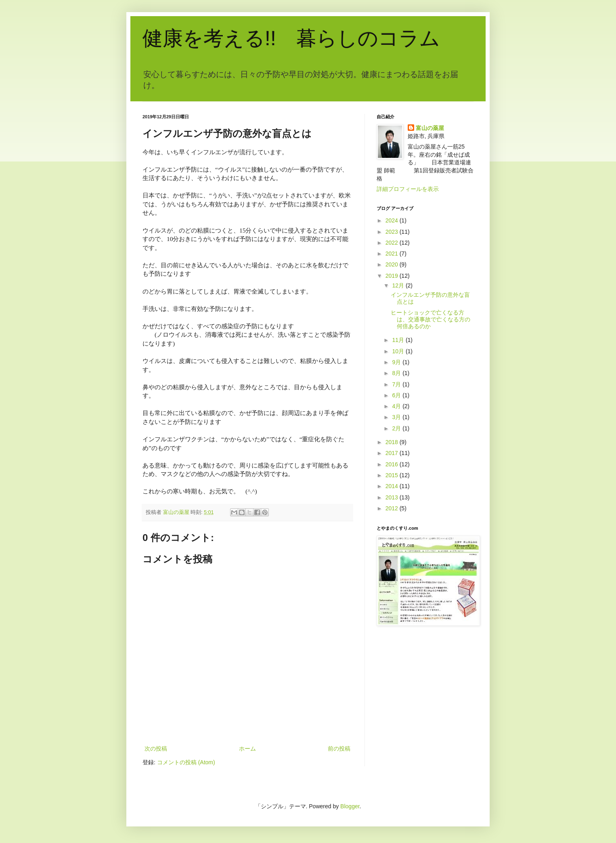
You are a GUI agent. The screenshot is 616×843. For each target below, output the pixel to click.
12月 (399, 285)
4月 (397, 406)
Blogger (350, 806)
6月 (397, 395)
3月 (397, 417)
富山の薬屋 (430, 128)
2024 (393, 220)
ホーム (247, 749)
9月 (397, 362)
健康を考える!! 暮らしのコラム (291, 38)
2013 (393, 497)
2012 (393, 508)
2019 (393, 276)
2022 (393, 243)
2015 (393, 475)
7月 (397, 384)
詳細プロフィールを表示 (408, 189)
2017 (393, 453)
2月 (397, 428)
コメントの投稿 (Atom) (186, 762)
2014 (393, 486)
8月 (397, 373)
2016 (393, 464)
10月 (399, 351)
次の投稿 (156, 749)
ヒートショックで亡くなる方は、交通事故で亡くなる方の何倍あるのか (431, 319)
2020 (393, 264)
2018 (393, 442)
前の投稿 (339, 749)
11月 (399, 340)
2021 (393, 254)
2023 (393, 232)
